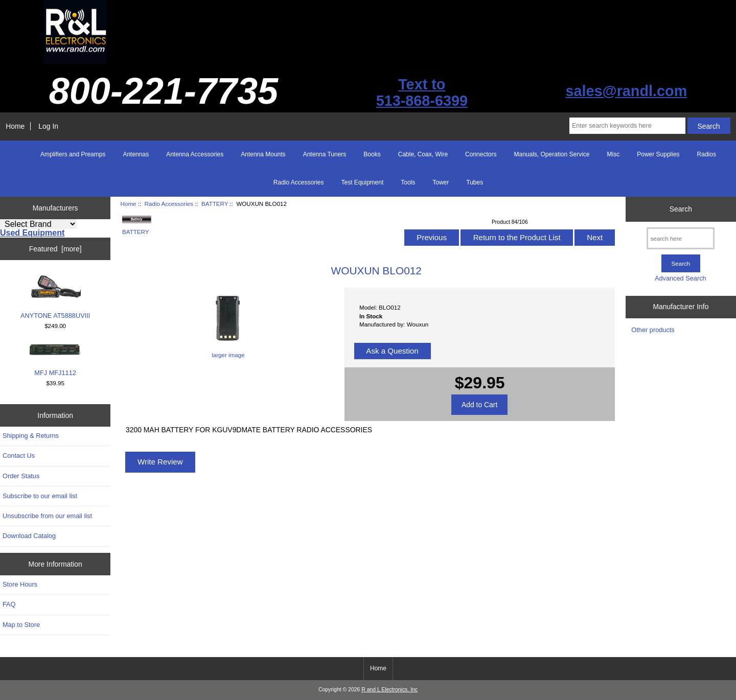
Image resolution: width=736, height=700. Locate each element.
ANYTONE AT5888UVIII (55, 297)
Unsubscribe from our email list (47, 516)
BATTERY (215, 204)
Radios (707, 154)
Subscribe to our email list (40, 496)
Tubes (475, 182)
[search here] (681, 238)
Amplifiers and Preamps (73, 154)
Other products (653, 330)
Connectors (481, 154)
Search (681, 209)
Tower (441, 182)
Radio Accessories (169, 204)
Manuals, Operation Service (551, 154)
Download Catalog (29, 536)
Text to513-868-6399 (422, 92)
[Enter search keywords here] (627, 126)
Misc (614, 154)
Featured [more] (55, 249)
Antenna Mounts (263, 154)
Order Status (21, 476)
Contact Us (19, 456)
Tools (408, 182)
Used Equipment (32, 233)
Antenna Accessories (195, 154)
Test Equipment (363, 182)
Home (15, 126)
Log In (48, 126)
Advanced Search (681, 278)
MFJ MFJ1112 (55, 360)
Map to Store (21, 625)
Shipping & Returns (31, 436)
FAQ (9, 604)
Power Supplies (658, 154)
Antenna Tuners (325, 154)
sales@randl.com (626, 91)
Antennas (136, 154)
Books (372, 154)
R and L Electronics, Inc (389, 690)
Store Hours (20, 584)
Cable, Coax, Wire (423, 154)
